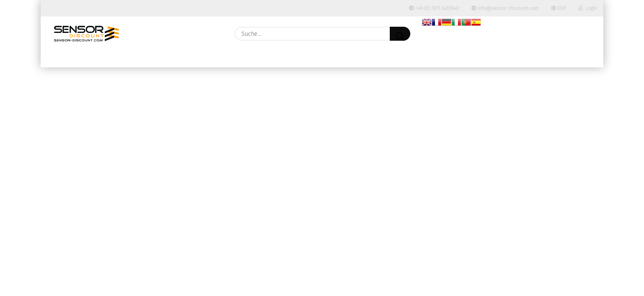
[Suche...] (400, 34)
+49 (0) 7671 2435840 (434, 8)
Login (588, 8)
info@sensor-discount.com (505, 8)
